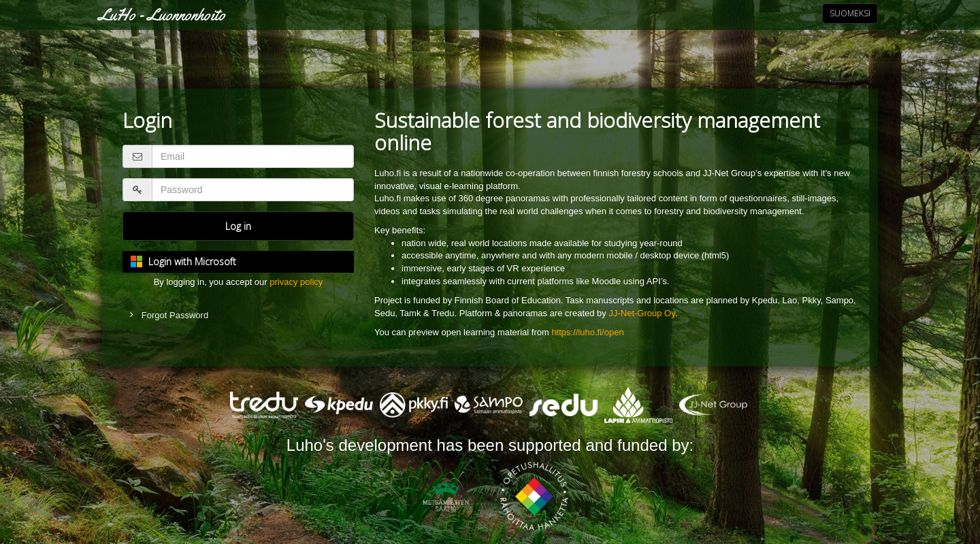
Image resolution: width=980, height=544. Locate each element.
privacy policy (296, 282)
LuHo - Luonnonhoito (162, 15)
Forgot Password (175, 315)
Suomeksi (850, 13)
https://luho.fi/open (587, 332)
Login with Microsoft (192, 261)
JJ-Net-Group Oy (641, 313)
